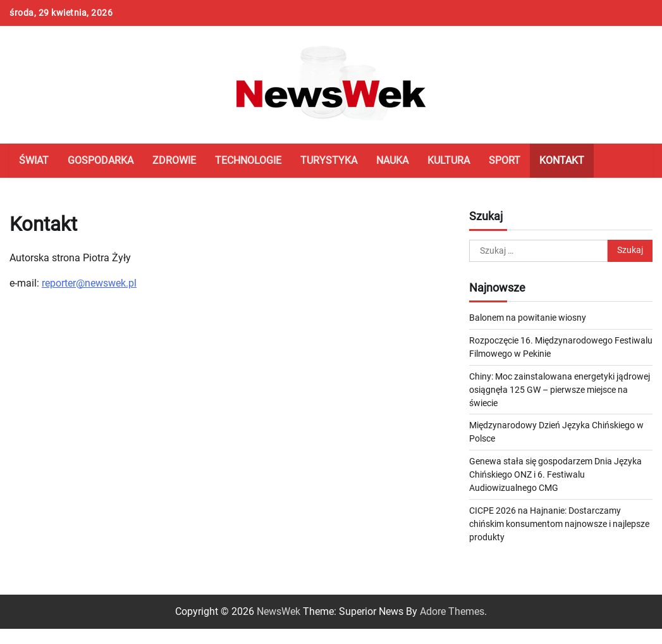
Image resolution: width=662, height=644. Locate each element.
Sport (505, 160)
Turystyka (329, 160)
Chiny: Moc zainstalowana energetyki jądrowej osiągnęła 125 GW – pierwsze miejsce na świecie (560, 390)
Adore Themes (452, 611)
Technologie (248, 160)
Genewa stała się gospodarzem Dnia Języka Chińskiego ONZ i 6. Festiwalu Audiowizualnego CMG (555, 474)
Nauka (392, 160)
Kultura (449, 160)
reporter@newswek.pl (89, 283)
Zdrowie (174, 160)
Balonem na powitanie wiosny (528, 318)
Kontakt (562, 160)
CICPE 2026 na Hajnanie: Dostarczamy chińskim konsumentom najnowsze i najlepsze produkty (559, 524)
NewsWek (279, 611)
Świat (34, 160)
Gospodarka (101, 160)
